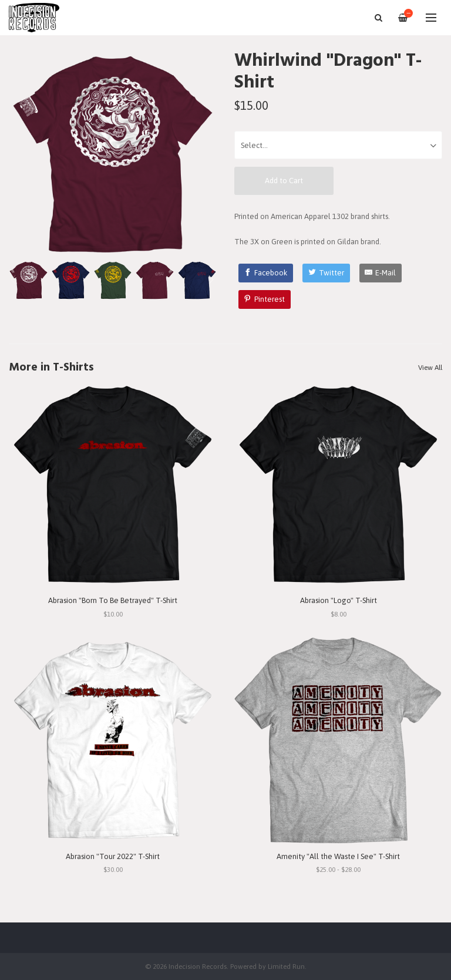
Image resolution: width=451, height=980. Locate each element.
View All (430, 368)
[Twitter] (326, 273)
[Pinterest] (265, 299)
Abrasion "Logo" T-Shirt (339, 600)
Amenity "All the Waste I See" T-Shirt (338, 856)
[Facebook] (266, 273)
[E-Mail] (381, 273)
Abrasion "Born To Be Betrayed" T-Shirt (113, 600)
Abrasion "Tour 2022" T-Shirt (113, 856)
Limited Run (286, 966)
